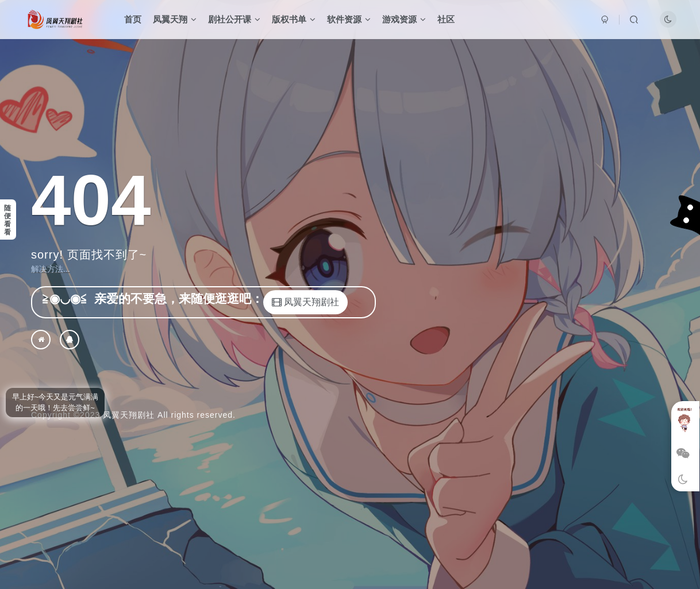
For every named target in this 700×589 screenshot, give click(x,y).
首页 (133, 19)
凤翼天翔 (175, 19)
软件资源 (349, 19)
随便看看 (7, 220)
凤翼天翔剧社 (129, 415)
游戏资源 (404, 19)
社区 (446, 19)
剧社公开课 (234, 19)
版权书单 (294, 19)
